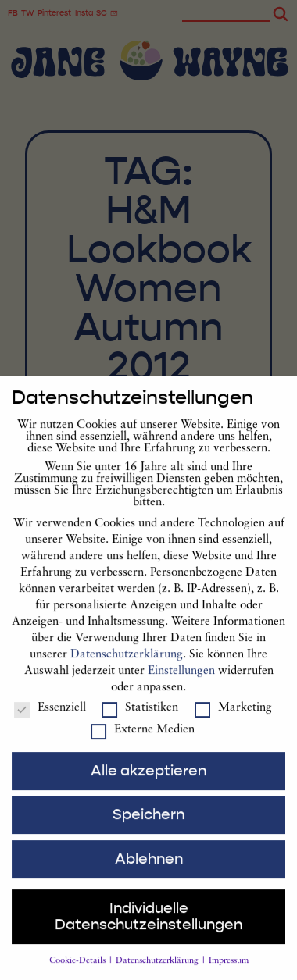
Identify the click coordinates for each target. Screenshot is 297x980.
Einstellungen (181, 685)
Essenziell (50, 722)
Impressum (229, 975)
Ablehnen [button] (149, 873)
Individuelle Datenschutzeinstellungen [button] (148, 930)
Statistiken (140, 722)
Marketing (233, 722)
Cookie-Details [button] (79, 975)
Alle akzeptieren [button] (148, 785)
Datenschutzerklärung (127, 669)
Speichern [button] (148, 829)
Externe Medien (143, 744)
